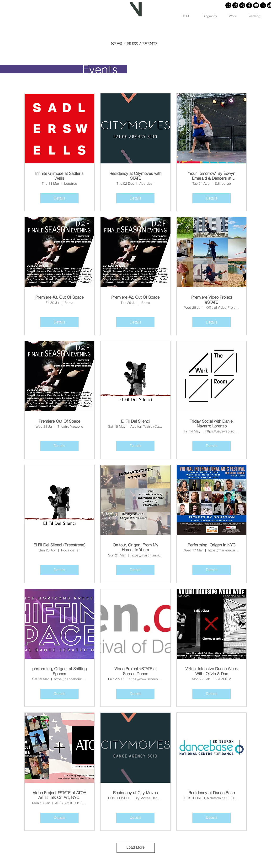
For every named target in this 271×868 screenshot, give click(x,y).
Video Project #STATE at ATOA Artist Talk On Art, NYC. (59, 795)
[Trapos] (235, 5)
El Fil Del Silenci (135, 421)
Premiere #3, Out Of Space (59, 297)
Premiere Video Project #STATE (212, 300)
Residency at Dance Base (212, 793)
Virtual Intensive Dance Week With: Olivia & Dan (212, 671)
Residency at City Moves (135, 793)
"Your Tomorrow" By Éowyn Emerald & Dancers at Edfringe (212, 176)
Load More (135, 847)
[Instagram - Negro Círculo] (242, 5)
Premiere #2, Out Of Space (135, 297)
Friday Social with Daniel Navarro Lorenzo (212, 424)
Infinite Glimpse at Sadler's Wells (59, 176)
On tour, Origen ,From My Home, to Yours (135, 547)
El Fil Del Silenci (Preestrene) (59, 545)
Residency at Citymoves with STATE (135, 176)
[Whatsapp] (228, 5)
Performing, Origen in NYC (212, 545)
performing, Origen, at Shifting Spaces (59, 671)
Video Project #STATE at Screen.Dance (135, 671)
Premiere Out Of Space (59, 421)
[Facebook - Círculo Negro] (249, 5)
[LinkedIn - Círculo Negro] (263, 5)
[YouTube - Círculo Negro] (256, 5)
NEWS (117, 43)
